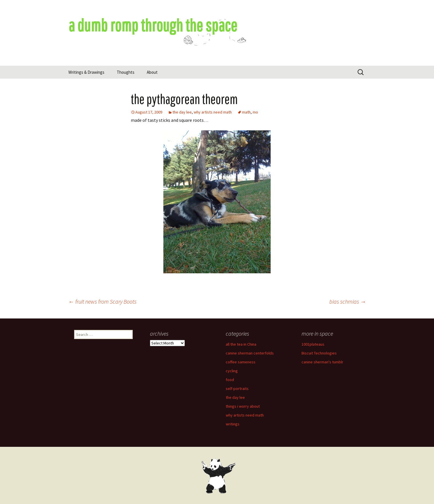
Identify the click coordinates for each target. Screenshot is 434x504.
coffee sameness (241, 362)
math (246, 112)
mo (255, 112)
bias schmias (348, 301)
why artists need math (213, 112)
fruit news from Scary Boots (102, 301)
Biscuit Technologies (319, 353)
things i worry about (243, 406)
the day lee (182, 112)
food (230, 380)
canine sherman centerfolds (250, 353)
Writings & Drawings (86, 72)
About (152, 72)
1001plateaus (313, 344)
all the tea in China (241, 344)
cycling (232, 371)
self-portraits (237, 389)
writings (233, 424)
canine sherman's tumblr (322, 362)
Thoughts (126, 72)
